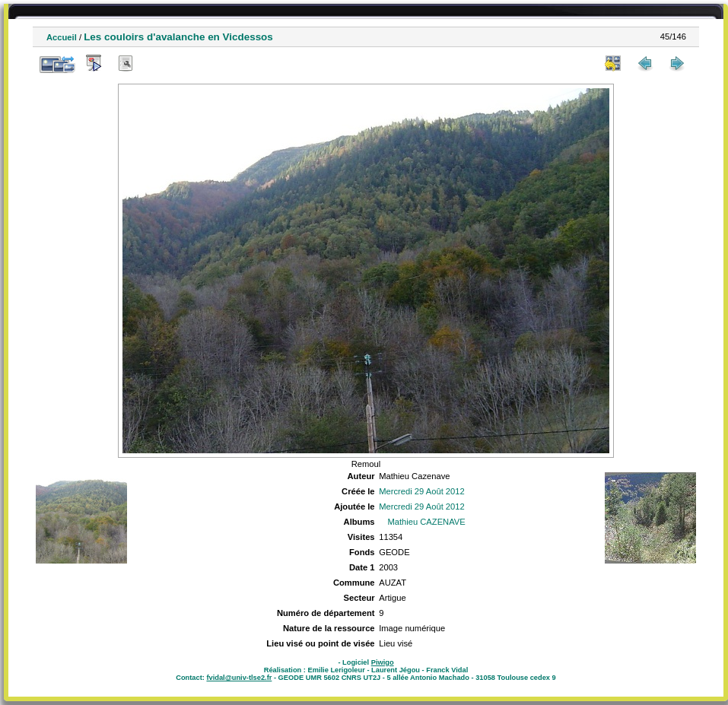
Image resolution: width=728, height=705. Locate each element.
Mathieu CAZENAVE (426, 522)
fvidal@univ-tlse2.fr (239, 678)
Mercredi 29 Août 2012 (422, 491)
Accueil (62, 37)
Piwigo (383, 662)
